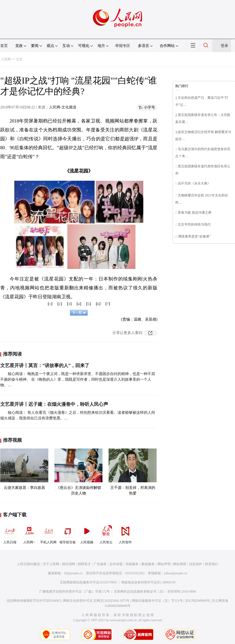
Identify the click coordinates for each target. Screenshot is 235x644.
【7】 (108, 304)
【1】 (50, 304)
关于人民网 (51, 564)
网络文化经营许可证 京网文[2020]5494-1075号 (96, 601)
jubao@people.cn (176, 573)
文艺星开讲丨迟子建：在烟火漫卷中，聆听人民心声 (54, 404)
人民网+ (29, 533)
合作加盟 (116, 564)
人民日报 (10, 533)
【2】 (60, 304)
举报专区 (123, 46)
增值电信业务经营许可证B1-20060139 (148, 582)
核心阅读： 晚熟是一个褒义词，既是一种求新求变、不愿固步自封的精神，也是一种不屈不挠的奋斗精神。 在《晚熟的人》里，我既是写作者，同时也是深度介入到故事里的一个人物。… (78, 379)
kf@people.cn (74, 573)
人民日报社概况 (28, 564)
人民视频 (87, 533)
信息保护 (196, 564)
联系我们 (212, 564)
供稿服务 (132, 564)
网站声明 (164, 564)
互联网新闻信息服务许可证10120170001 (89, 582)
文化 (19, 59)
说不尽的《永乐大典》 (194, 183)
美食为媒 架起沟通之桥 (195, 213)
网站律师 (180, 564)
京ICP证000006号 (197, 601)
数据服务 (148, 564)
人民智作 (125, 533)
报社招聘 (68, 564)
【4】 (79, 304)
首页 (4, 46)
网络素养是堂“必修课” (194, 236)
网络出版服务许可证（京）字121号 (157, 601)
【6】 (98, 304)
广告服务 (100, 564)
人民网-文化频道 (63, 107)
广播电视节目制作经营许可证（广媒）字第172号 (74, 592)
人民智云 (106, 533)
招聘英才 (84, 564)
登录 (224, 46)
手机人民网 (48, 533)
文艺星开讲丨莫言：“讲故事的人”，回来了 (45, 365)
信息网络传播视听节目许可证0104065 (34, 601)
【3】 (69, 304)
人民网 (6, 59)
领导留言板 (68, 533)
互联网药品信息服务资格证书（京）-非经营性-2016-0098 (155, 592)
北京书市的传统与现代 (194, 224)
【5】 (89, 304)
